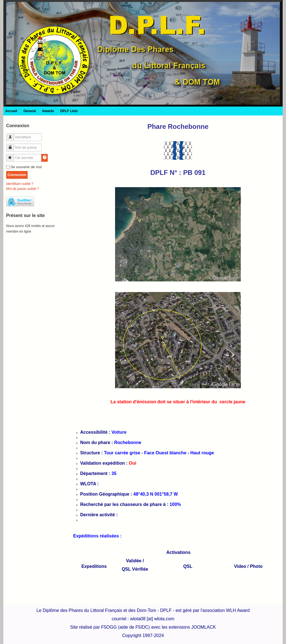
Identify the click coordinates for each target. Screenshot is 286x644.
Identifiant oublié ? (20, 184)
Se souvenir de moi (26, 167)
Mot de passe (12, 145)
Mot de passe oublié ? (22, 189)
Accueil (11, 111)
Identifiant (12, 135)
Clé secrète (12, 155)
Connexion (17, 175)
